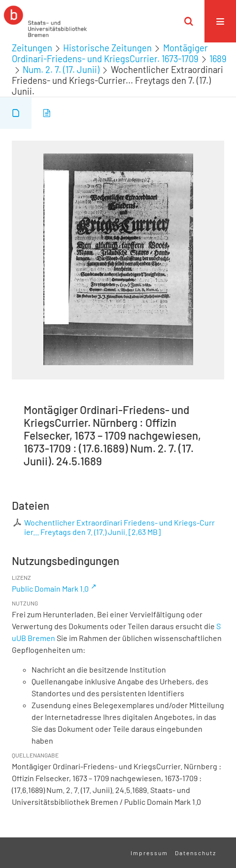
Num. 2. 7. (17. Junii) (61, 70)
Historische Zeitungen (107, 48)
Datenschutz (196, 853)
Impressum (149, 853)
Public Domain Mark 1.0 (50, 588)
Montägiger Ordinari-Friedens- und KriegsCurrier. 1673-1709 (110, 53)
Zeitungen (32, 48)
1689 (218, 59)
